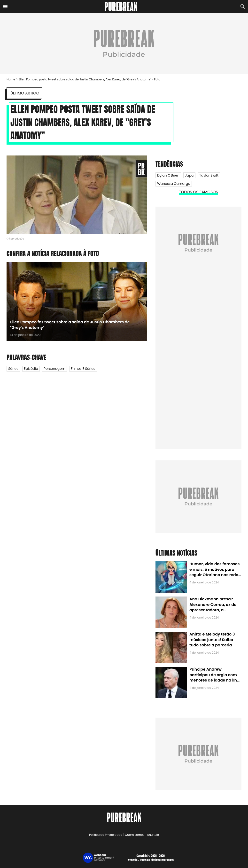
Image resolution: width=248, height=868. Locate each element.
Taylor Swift (209, 175)
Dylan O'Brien (168, 175)
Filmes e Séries (83, 369)
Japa (189, 175)
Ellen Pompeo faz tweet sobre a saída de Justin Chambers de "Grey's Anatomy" (70, 325)
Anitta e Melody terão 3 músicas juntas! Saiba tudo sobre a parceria (212, 640)
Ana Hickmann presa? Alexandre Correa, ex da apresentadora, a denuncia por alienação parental (213, 610)
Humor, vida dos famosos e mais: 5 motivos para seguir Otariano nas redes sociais (215, 572)
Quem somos (135, 835)
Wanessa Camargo (174, 184)
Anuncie (153, 835)
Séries (13, 369)
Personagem (54, 369)
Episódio (31, 369)
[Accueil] (124, 7)
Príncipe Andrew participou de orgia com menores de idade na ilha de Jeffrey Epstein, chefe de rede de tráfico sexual (214, 680)
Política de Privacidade (106, 835)
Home (11, 79)
